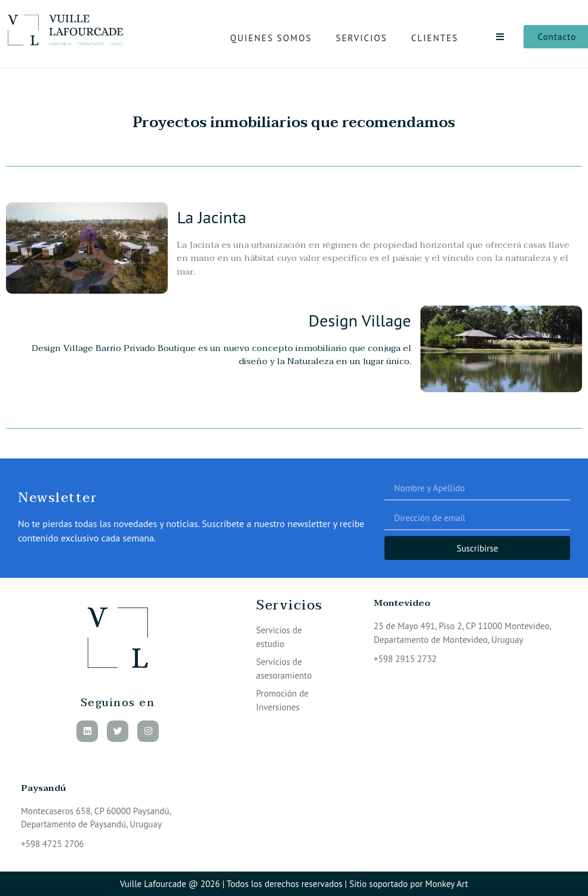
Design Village (360, 320)
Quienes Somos (271, 38)
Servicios (361, 38)
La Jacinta (211, 217)
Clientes (435, 38)
